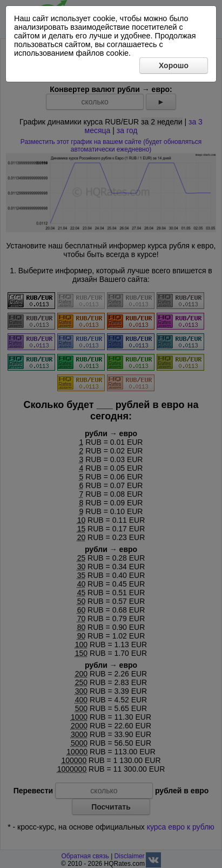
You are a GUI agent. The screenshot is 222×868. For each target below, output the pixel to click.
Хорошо (174, 65)
